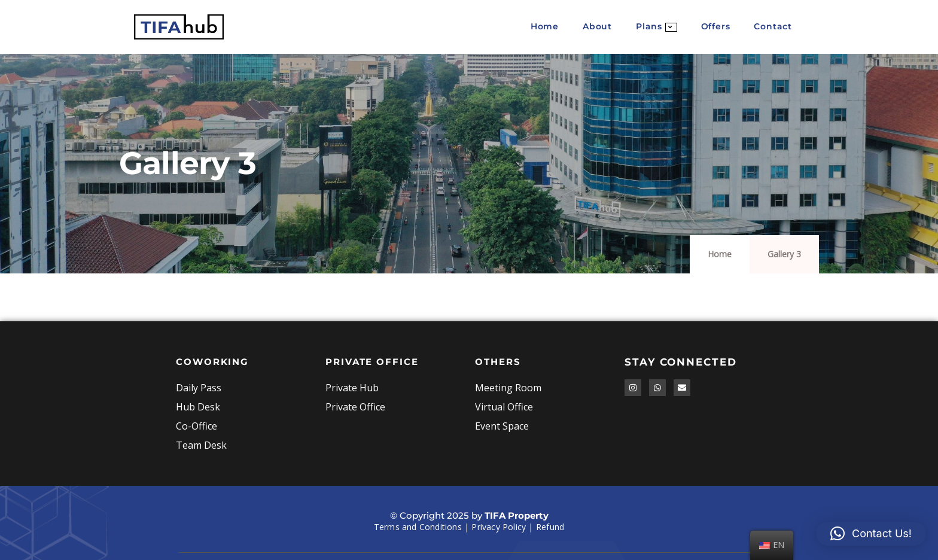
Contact (773, 26)
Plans (657, 26)
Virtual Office (504, 407)
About (597, 26)
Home (545, 26)
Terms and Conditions (418, 527)
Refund (550, 527)
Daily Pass (199, 388)
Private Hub (352, 388)
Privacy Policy (499, 527)
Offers (716, 26)
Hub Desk (198, 407)
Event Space (502, 426)
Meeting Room (508, 388)
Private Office (355, 407)
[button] (871, 534)
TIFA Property (517, 515)
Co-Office (197, 426)
